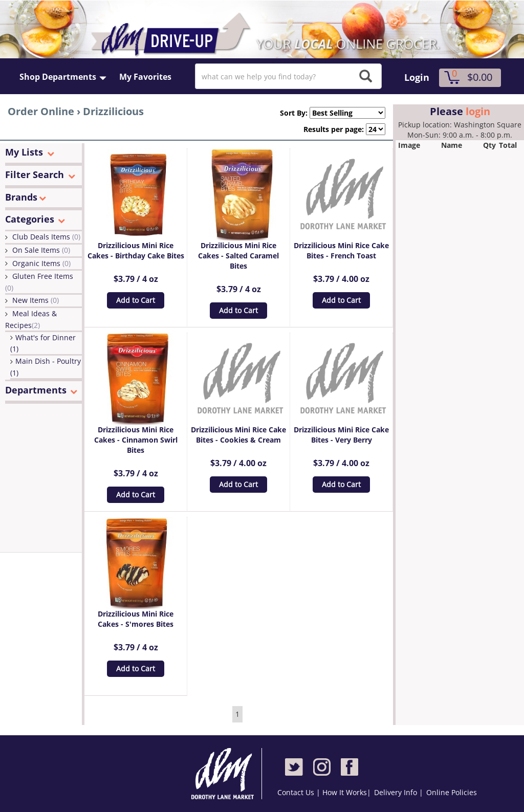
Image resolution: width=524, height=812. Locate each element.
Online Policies (452, 792)
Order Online (41, 111)
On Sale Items (41, 250)
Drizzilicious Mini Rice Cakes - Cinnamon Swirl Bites (136, 440)
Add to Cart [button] (136, 300)
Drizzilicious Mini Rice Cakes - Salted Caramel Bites (238, 256)
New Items (36, 300)
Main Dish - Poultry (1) (46, 367)
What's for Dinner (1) (43, 343)
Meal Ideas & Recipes (31, 319)
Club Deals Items (46, 237)
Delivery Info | (399, 792)
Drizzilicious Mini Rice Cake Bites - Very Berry (341, 435)
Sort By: (290, 113)
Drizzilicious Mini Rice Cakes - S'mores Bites (136, 619)
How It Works (345, 792)
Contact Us (297, 792)
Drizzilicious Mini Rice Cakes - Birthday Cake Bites (136, 250)
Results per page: (334, 129)
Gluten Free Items (39, 282)
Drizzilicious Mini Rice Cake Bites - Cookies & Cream (238, 435)
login (478, 111)
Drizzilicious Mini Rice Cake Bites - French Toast (341, 250)
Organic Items (41, 263)
